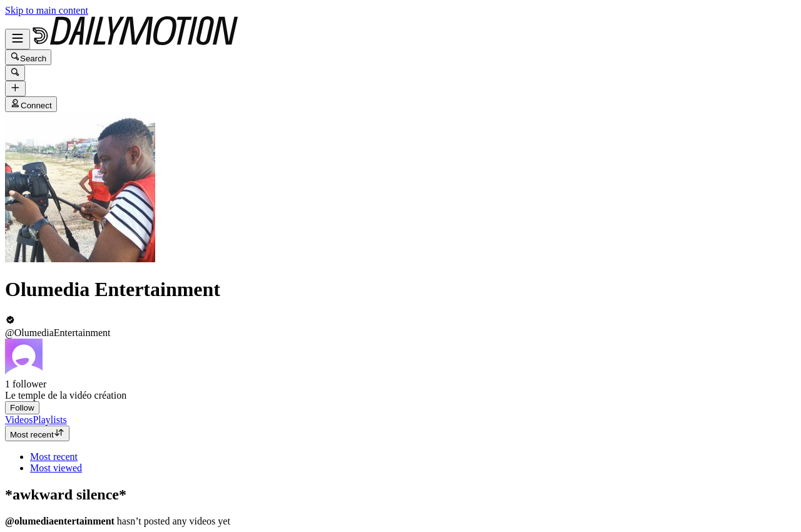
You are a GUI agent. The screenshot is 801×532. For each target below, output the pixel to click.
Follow (22, 408)
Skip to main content (47, 10)
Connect (31, 104)
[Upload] (15, 89)
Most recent (37, 433)
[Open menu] (18, 39)
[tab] (19, 420)
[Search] (15, 73)
